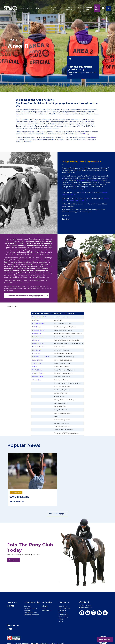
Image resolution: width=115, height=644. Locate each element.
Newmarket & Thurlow (39, 347)
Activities (47, 602)
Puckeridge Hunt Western (41, 357)
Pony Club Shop (64, 608)
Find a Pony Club (31, 612)
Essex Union (36, 340)
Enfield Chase (37, 327)
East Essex (36, 320)
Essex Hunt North (38, 337)
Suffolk (34, 367)
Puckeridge (36, 353)
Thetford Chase (37, 370)
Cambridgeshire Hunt (39, 317)
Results (44, 608)
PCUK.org (86, 134)
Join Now (28, 606)
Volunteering (46, 610)
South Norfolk (37, 363)
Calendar (37, 8)
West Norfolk (36, 380)
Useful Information (70, 8)
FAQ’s (61, 8)
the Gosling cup (83, 180)
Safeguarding (64, 615)
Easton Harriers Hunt (39, 324)
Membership (32, 602)
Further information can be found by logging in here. (27, 296)
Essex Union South (38, 343)
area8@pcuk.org (86, 607)
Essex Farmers (37, 334)
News (45, 8)
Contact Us (53, 8)
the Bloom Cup (95, 180)
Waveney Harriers (38, 377)
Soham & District (38, 360)
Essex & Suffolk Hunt (39, 330)
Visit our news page (58, 514)
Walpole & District (38, 373)
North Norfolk (37, 350)
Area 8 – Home (26, 8)
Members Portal (88, 8)
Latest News (63, 606)
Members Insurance (32, 615)
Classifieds (62, 610)
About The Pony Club (79, 8)
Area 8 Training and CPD (79, 200)
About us (64, 602)
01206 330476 (85, 605)
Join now (97, 8)
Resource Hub (13, 627)
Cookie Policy (63, 617)
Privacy (61, 619)
